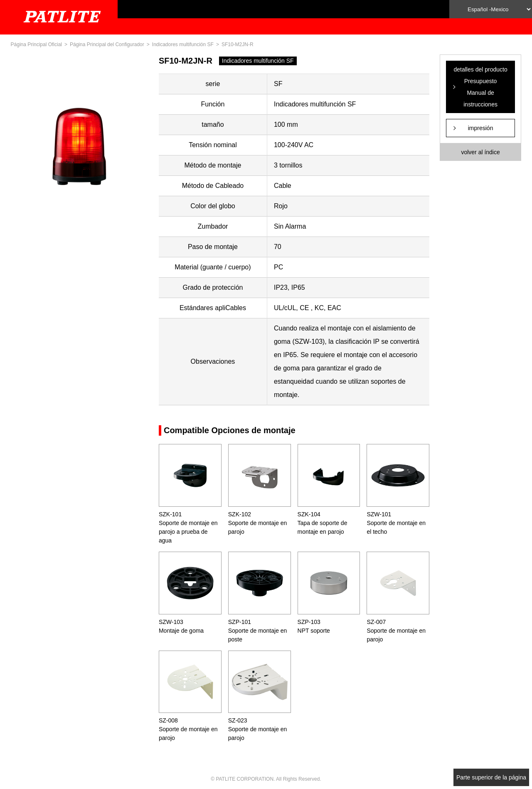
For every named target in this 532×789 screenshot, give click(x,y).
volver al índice (480, 152)
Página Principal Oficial (36, 44)
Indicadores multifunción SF (183, 44)
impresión (481, 128)
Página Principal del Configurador (107, 44)
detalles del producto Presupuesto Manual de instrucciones (480, 87)
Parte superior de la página (491, 777)
